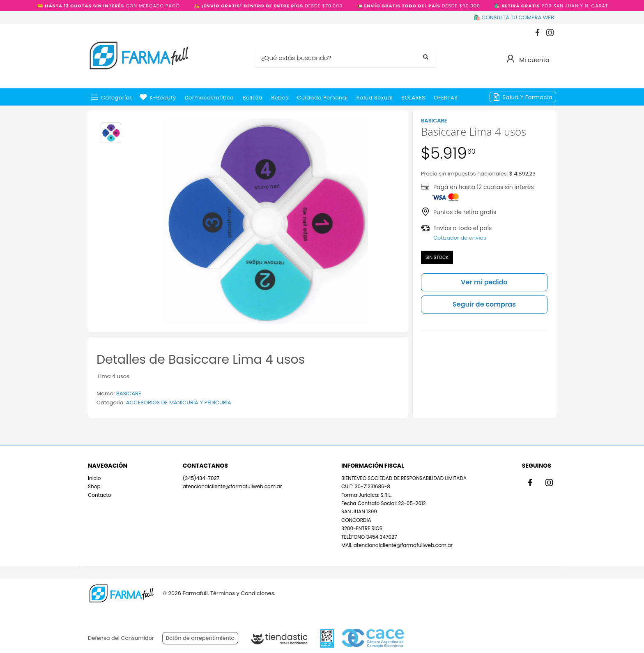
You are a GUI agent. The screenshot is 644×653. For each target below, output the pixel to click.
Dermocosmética (209, 98)
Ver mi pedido (484, 282)
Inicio (94, 478)
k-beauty (163, 98)
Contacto (99, 495)
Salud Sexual (375, 98)
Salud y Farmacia (527, 97)
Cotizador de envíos (460, 238)
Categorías (117, 98)
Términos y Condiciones (242, 593)
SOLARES (413, 98)
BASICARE (129, 393)
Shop (94, 486)
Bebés (280, 98)
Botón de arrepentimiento (200, 638)
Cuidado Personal (322, 98)
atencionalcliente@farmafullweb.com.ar (232, 486)
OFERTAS (446, 98)
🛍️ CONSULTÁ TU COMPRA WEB (514, 17)
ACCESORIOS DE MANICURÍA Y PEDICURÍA (179, 403)
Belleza (252, 98)
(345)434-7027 (201, 478)
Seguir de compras (484, 304)
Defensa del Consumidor (121, 638)
